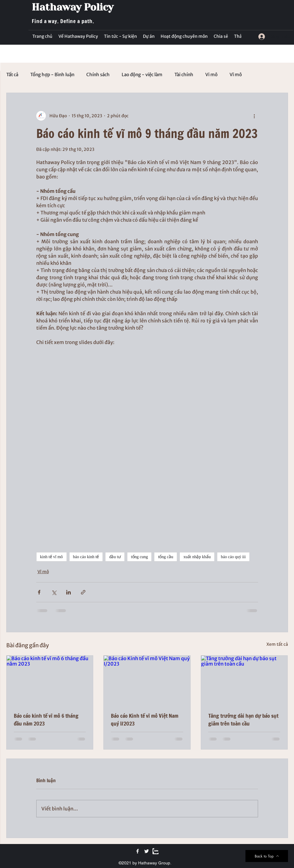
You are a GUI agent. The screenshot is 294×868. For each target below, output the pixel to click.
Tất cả (12, 75)
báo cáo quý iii (233, 557)
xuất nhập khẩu (197, 557)
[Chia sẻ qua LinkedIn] (68, 592)
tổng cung (140, 557)
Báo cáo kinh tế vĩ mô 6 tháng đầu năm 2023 (46, 720)
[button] (120, 36)
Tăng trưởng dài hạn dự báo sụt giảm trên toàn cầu (243, 720)
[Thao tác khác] (254, 116)
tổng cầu (166, 557)
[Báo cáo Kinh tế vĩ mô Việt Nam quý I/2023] (147, 680)
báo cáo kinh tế (86, 557)
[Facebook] (138, 851)
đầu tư (115, 557)
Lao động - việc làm (142, 75)
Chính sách (98, 75)
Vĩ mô (236, 75)
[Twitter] (147, 851)
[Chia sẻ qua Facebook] (39, 592)
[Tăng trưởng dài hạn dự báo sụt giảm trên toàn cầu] (244, 680)
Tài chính (184, 75)
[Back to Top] (267, 856)
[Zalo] (156, 851)
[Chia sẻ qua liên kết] (83, 592)
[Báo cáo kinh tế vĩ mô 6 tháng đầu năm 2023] (50, 680)
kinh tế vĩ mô (52, 557)
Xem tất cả (277, 644)
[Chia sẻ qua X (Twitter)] (54, 592)
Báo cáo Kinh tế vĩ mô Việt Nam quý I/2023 (145, 720)
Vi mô (211, 75)
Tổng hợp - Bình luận (52, 75)
